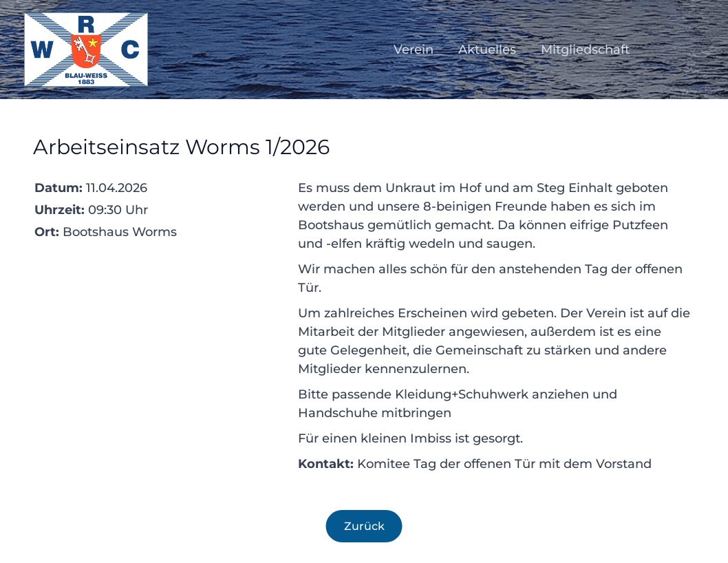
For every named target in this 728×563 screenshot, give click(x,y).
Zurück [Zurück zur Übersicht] (364, 526)
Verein (414, 50)
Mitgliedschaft (585, 50)
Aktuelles (487, 50)
